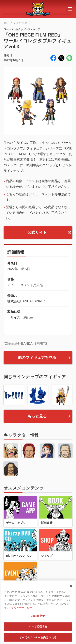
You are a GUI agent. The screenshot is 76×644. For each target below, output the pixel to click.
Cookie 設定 (38, 619)
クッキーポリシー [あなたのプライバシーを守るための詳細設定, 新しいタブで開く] (22, 611)
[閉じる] (71, 589)
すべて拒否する (38, 630)
